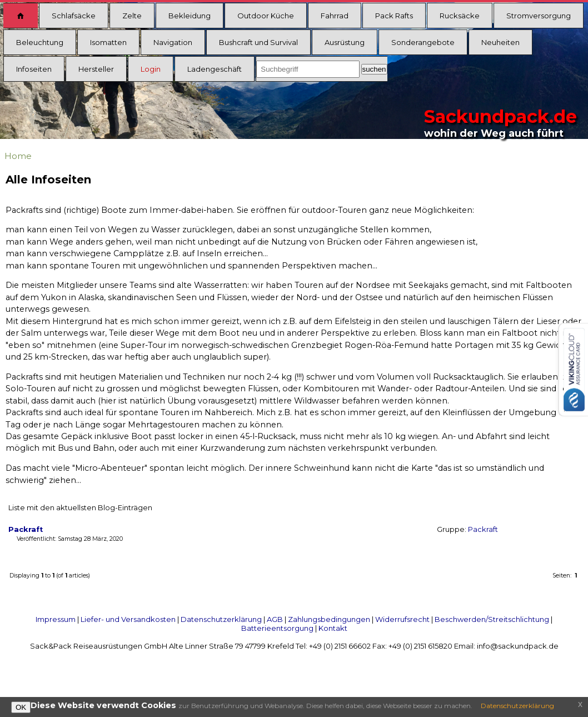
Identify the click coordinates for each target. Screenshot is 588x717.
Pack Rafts (394, 16)
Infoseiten (34, 69)
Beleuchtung (40, 42)
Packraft (483, 529)
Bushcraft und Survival (258, 42)
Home (18, 156)
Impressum (56, 619)
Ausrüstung (345, 42)
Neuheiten (500, 42)
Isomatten (108, 42)
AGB (275, 619)
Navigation (173, 42)
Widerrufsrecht (402, 619)
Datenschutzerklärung (221, 619)
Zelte (132, 16)
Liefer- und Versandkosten (128, 619)
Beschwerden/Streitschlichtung (492, 619)
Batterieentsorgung (277, 628)
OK (21, 707)
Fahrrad (335, 16)
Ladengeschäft (215, 69)
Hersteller (96, 69)
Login (151, 69)
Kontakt (333, 628)
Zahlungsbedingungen (329, 619)
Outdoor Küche (266, 16)
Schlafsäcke (74, 16)
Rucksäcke (460, 16)
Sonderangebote (423, 42)
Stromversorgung (539, 16)
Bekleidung (190, 16)
